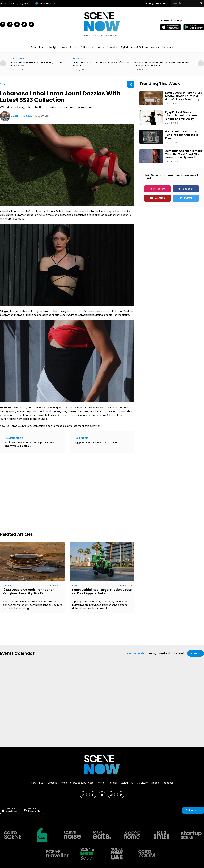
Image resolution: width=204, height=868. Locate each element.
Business (78, 59)
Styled (124, 47)
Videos (155, 47)
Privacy (150, 3)
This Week (179, 653)
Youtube (160, 198)
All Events (195, 653)
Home (100, 47)
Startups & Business (82, 47)
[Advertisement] (34, 492)
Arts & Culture (139, 47)
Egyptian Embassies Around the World (98, 442)
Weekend (164, 653)
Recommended (137, 653)
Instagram (159, 189)
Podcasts (167, 47)
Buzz (42, 47)
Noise (64, 47)
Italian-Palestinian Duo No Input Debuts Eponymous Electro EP (30, 444)
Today (152, 653)
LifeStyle (7, 585)
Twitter (188, 198)
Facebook (188, 189)
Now (34, 47)
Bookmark (161, 3)
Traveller (112, 47)
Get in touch (193, 810)
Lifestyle (53, 47)
